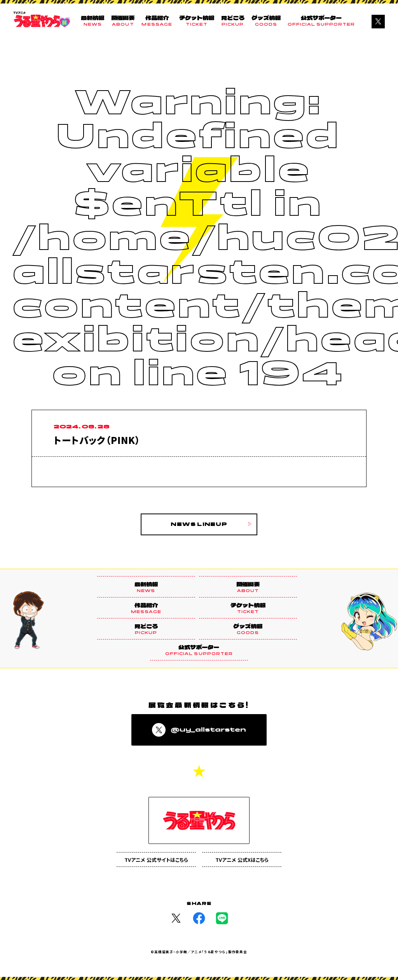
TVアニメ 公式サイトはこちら (156, 860)
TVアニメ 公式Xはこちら (242, 860)
